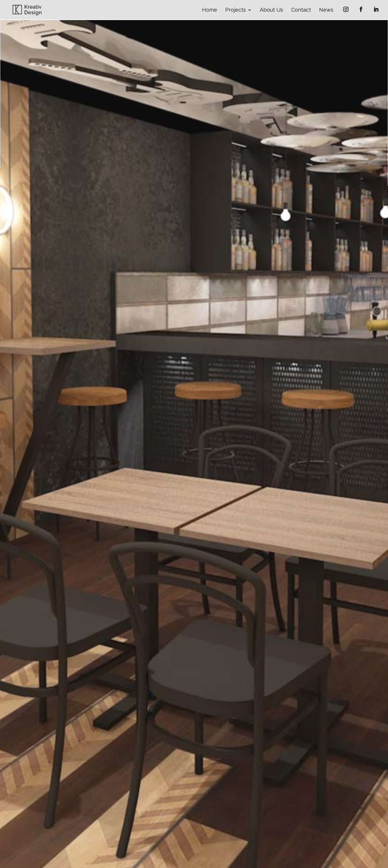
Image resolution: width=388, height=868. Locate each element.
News (326, 10)
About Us (271, 10)
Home (210, 10)
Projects (236, 10)
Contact (301, 10)
